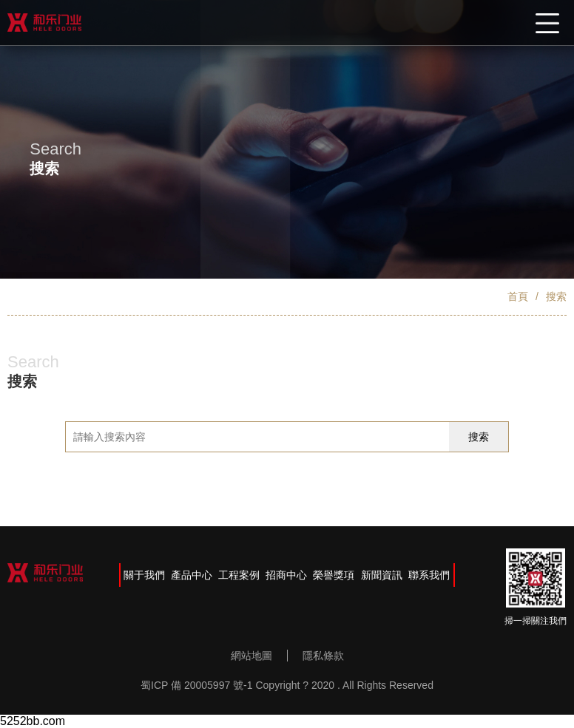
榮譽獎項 (334, 575)
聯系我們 (429, 575)
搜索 (556, 296)
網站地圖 (251, 656)
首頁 (518, 296)
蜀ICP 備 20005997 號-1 (197, 685)
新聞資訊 (382, 575)
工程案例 (239, 575)
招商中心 (286, 575)
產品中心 (192, 575)
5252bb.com (33, 721)
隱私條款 (323, 656)
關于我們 (144, 575)
